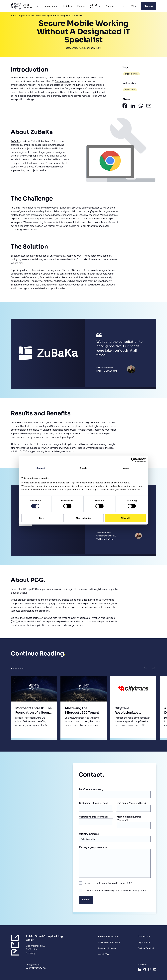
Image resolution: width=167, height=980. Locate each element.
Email (82, 789)
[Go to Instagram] (150, 969)
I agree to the (99, 883)
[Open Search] (124, 6)
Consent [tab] (41, 468)
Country (84, 834)
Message (84, 847)
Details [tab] (84, 468)
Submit (86, 900)
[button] (145, 668)
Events (81, 6)
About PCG (103, 954)
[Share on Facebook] (125, 106)
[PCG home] (16, 6)
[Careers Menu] (116, 6)
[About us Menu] (99, 6)
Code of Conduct (146, 948)
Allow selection (83, 518)
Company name (88, 817)
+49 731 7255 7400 (36, 968)
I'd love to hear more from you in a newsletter (109, 891)
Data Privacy (144, 936)
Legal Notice (144, 942)
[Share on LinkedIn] (133, 106)
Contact (149, 6)
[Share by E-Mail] (149, 106)
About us (94, 6)
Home (14, 15)
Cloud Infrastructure (108, 936)
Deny (42, 518)
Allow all (125, 518)
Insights (67, 6)
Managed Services (107, 948)
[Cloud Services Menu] (37, 6)
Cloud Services (27, 6)
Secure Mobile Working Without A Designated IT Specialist (55, 15)
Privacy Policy (107, 883)
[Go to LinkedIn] (139, 969)
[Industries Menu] (56, 6)
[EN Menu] (135, 6)
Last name (122, 803)
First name (85, 803)
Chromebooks (63, 81)
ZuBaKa (15, 141)
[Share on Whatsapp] (141, 106)
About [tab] (126, 468)
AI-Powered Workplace (109, 942)
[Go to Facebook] (145, 969)
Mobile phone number (129, 817)
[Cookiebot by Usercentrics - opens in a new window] (133, 460)
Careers (110, 6)
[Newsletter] (155, 969)
